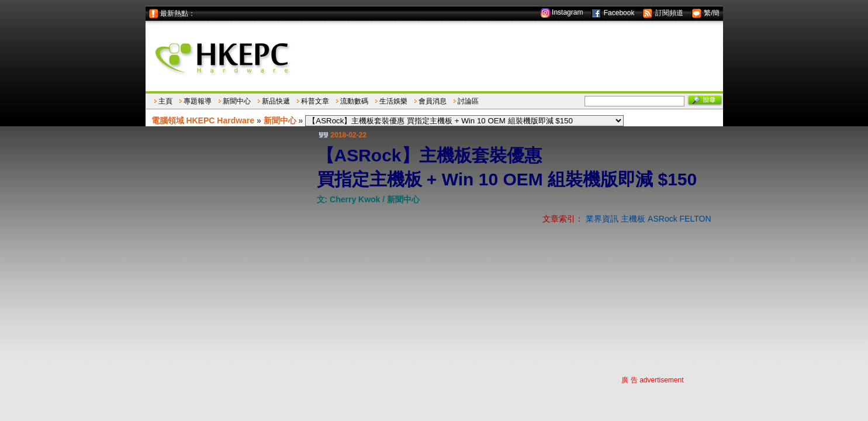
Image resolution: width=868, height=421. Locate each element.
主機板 (633, 219)
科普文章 (315, 101)
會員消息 (433, 101)
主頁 (165, 101)
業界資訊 (602, 219)
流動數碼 (354, 101)
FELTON (696, 219)
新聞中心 (237, 101)
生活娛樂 (393, 101)
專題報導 (198, 101)
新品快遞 (276, 101)
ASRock (663, 219)
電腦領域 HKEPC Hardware (203, 120)
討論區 (468, 101)
